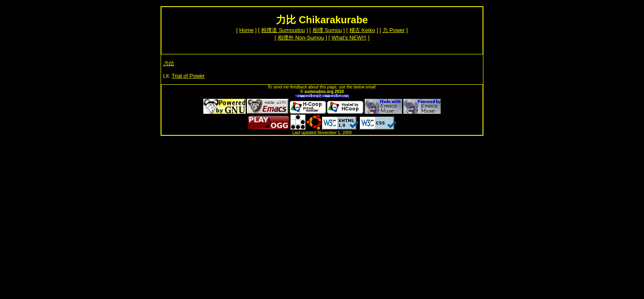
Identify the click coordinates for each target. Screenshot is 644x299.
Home (247, 30)
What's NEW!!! (349, 38)
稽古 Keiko (362, 30)
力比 (168, 63)
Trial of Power (188, 76)
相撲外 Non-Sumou (301, 38)
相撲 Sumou (327, 30)
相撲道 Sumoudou (283, 30)
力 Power (394, 30)
